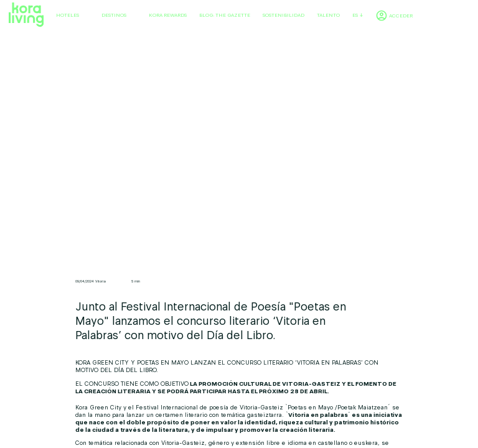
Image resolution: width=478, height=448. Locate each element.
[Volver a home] (26, 15)
